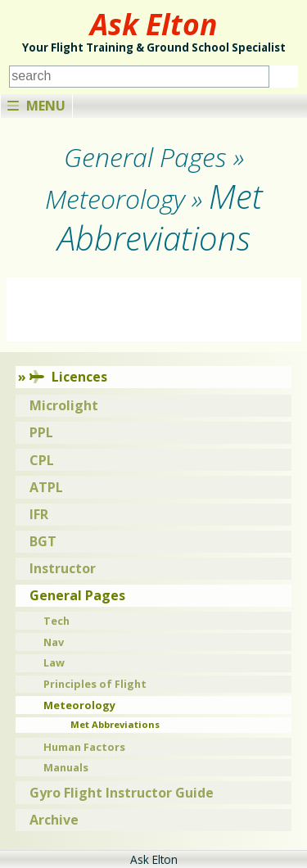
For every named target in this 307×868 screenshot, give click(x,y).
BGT (43, 541)
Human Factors (84, 747)
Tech (56, 621)
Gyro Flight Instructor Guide (122, 793)
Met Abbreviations (115, 724)
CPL (42, 460)
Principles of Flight (95, 684)
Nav (54, 642)
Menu (36, 106)
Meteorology (79, 705)
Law (54, 662)
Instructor (63, 568)
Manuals (66, 767)
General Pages (77, 595)
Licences (68, 377)
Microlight (64, 405)
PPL (41, 432)
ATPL (46, 487)
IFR (39, 514)
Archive (54, 820)
